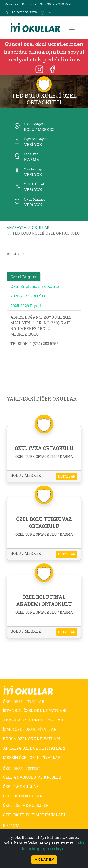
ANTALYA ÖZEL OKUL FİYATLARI (34, 748)
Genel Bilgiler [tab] (24, 277)
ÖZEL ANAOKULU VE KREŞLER (32, 777)
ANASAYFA (16, 228)
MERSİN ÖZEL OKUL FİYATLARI (32, 757)
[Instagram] (40, 69)
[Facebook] (52, 69)
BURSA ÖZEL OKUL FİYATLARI (32, 739)
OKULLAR (41, 228)
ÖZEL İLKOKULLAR (21, 786)
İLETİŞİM (11, 826)
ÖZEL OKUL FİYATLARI (24, 701)
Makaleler (11, 4)
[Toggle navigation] (72, 28)
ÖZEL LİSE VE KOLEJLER (26, 805)
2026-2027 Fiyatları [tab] (29, 296)
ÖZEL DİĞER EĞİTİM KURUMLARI (34, 815)
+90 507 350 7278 (56, 4)
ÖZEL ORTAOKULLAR (23, 796)
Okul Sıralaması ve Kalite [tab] (35, 286)
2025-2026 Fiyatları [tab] (29, 306)
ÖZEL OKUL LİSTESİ (21, 768)
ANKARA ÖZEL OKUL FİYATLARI (34, 720)
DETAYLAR (67, 476)
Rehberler (29, 4)
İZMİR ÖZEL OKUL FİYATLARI (30, 729)
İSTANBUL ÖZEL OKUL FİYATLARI (35, 710)
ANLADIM (44, 860)
